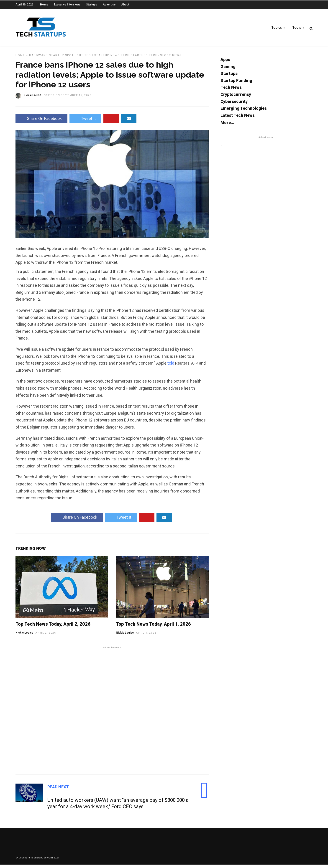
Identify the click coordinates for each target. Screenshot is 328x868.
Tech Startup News (102, 59)
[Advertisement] (112, 713)
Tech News (231, 91)
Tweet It (85, 122)
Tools (297, 28)
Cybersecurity (234, 105)
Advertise (109, 5)
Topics (277, 28)
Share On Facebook (41, 122)
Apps (225, 63)
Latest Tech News (238, 119)
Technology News (165, 59)
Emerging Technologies (244, 112)
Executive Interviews (67, 5)
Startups (92, 5)
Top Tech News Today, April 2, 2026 (53, 627)
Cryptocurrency (236, 98)
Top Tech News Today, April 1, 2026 (153, 627)
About (125, 5)
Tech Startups (134, 59)
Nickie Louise (24, 636)
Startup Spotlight (66, 59)
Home (44, 5)
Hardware (38, 59)
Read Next (58, 790)
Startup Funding (236, 84)
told (171, 367)
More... (227, 126)
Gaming (228, 70)
